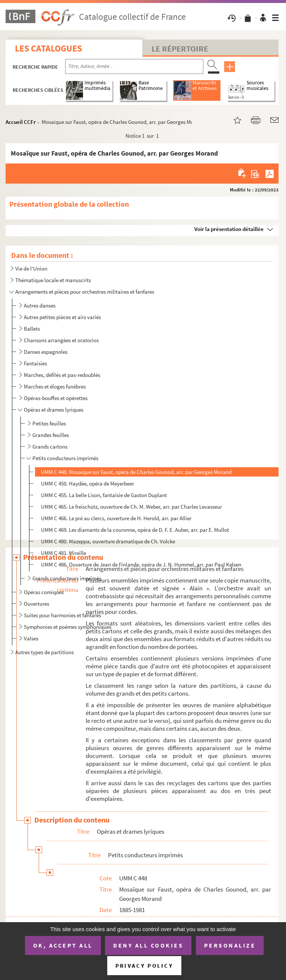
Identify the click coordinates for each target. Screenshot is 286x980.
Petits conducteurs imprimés (65, 458)
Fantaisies (35, 363)
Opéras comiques (44, 592)
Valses (31, 638)
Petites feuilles (49, 423)
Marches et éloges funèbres (55, 386)
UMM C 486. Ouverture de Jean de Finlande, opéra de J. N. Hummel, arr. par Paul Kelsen (141, 564)
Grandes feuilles (51, 435)
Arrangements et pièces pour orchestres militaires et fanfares (85, 292)
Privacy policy (144, 966)
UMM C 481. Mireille (63, 553)
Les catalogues (48, 48)
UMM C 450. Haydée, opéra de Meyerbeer (88, 483)
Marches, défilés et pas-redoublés (62, 375)
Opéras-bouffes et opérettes (56, 398)
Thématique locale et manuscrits (53, 280)
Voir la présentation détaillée (229, 229)
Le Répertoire (180, 49)
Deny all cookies (148, 945)
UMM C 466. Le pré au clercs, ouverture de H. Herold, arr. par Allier (116, 518)
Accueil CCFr (21, 122)
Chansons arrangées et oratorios (61, 340)
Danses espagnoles (46, 352)
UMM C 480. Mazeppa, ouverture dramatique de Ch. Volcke (108, 541)
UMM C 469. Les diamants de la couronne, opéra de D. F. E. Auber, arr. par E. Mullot (135, 530)
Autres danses (40, 305)
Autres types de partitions (45, 652)
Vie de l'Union (31, 269)
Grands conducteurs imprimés (67, 578)
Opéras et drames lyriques (54, 410)
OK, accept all (63, 945)
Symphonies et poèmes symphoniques (68, 627)
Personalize (230, 945)
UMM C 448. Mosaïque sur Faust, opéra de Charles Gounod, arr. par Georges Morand (136, 472)
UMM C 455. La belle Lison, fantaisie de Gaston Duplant (104, 495)
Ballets (32, 329)
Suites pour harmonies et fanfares (62, 615)
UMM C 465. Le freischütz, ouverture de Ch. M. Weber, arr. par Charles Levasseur (131, 507)
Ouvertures (36, 604)
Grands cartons (50, 447)
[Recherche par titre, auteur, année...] (134, 66)
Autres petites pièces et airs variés (62, 317)
